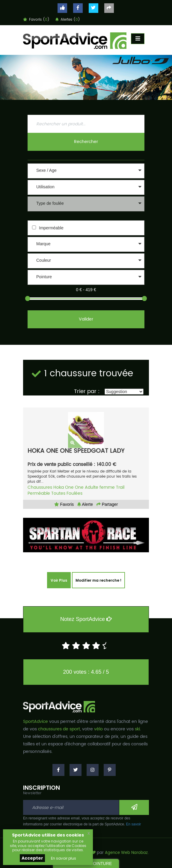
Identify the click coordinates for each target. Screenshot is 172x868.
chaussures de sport (59, 729)
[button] (86, 171)
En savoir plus (64, 858)
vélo (98, 729)
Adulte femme (100, 487)
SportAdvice (36, 722)
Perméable (39, 493)
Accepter (32, 858)
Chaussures (40, 487)
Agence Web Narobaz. (127, 853)
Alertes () (68, 20)
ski (137, 729)
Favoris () (36, 20)
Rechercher (86, 142)
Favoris (64, 504)
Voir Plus (59, 580)
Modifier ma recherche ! (98, 580)
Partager (107, 504)
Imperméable (51, 228)
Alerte (85, 504)
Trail (120, 487)
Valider (86, 319)
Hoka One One (68, 487)
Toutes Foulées (67, 493)
